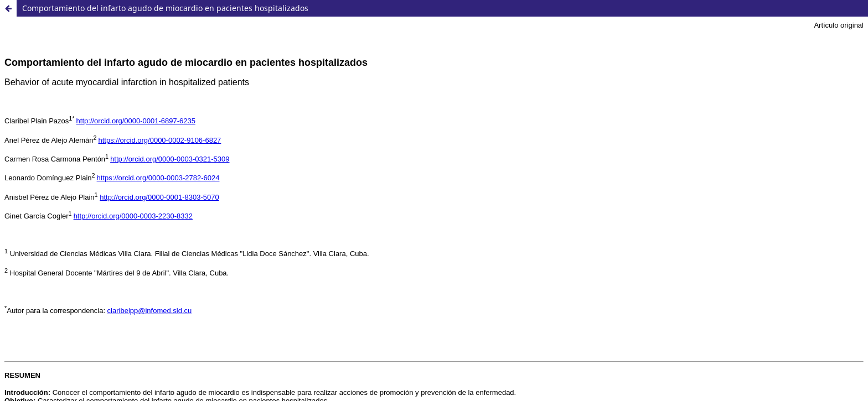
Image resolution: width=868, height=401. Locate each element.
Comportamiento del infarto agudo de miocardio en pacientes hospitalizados (165, 8)
